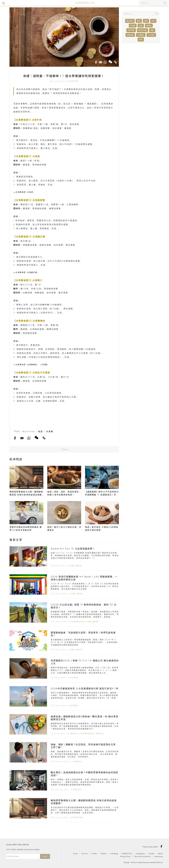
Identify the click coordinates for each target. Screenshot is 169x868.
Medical (74, 734)
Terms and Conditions (142, 856)
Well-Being (76, 566)
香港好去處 (142, 30)
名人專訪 (151, 35)
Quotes (152, 854)
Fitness (74, 678)
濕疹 (141, 26)
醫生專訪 (130, 21)
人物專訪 (141, 35)
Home (75, 854)
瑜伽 (139, 21)
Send (45, 856)
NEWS (160, 854)
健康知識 (130, 35)
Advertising (159, 856)
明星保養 (131, 30)
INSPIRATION (127, 854)
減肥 (152, 30)
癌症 (153, 21)
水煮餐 (50, 431)
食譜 (40, 431)
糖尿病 (149, 26)
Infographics (78, 622)
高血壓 (133, 26)
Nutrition (73, 81)
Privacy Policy (125, 856)
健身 (141, 40)
